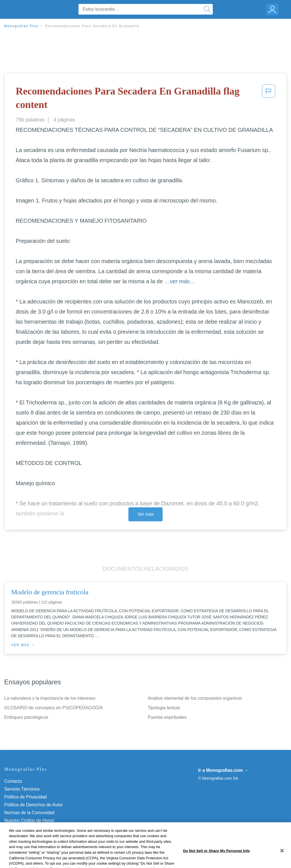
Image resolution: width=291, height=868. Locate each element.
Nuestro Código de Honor (29, 820)
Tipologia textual (164, 708)
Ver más (145, 514)
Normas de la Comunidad (29, 813)
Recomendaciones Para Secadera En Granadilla (92, 26)
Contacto (13, 781)
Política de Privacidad (26, 797)
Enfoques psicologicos (26, 717)
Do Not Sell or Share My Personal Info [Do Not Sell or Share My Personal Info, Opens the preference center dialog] (216, 860)
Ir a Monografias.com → (223, 770)
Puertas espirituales (167, 717)
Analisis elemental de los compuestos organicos (195, 698)
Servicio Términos (22, 789)
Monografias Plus (21, 26)
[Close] (282, 860)
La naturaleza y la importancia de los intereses (50, 698)
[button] (269, 99)
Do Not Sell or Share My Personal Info (42, 828)
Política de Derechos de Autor (34, 805)
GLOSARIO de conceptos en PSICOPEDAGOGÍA (54, 708)
